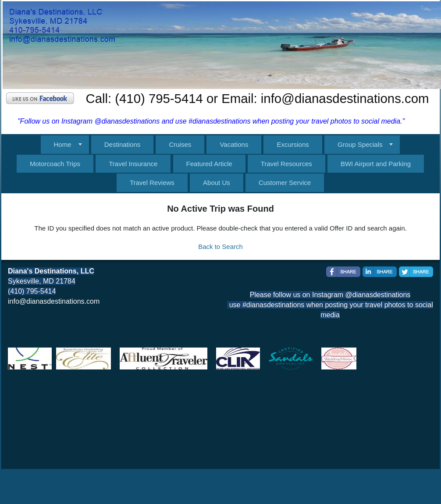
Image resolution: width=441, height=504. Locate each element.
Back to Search (220, 247)
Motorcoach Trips (55, 164)
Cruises (180, 144)
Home (63, 144)
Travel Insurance (133, 164)
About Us (217, 183)
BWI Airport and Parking (376, 164)
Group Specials (360, 144)
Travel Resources (286, 164)
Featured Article (209, 164)
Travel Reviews (152, 183)
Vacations (234, 144)
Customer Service (285, 183)
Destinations (123, 144)
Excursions (293, 144)
